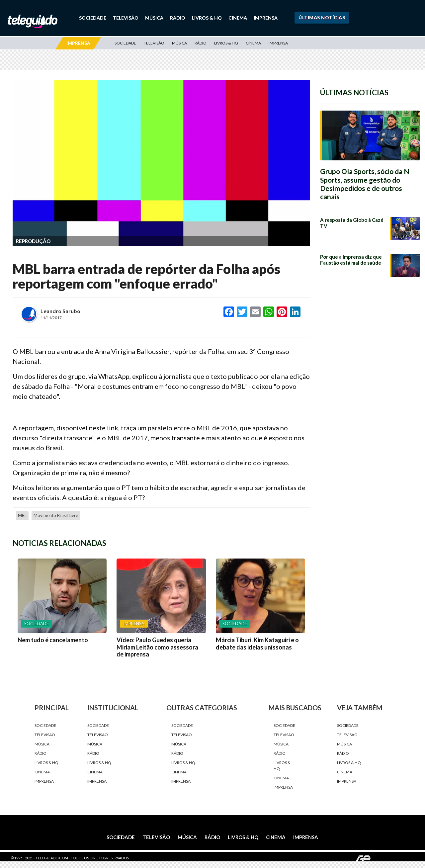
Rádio (178, 18)
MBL (22, 515)
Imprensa (266, 18)
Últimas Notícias (322, 17)
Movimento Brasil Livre (56, 515)
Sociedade (93, 18)
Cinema (238, 18)
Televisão (126, 18)
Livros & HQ (207, 18)
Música (154, 18)
